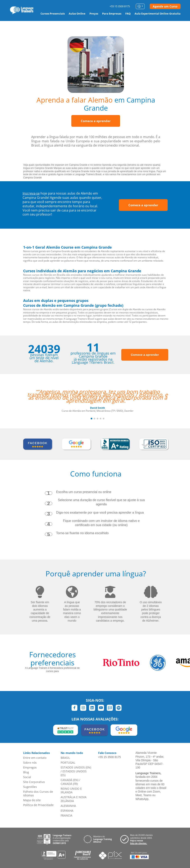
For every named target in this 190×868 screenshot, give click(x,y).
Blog (26, 772)
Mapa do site (32, 800)
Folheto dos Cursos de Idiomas (38, 794)
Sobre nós (30, 763)
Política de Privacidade (38, 805)
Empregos (30, 767)
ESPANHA (67, 811)
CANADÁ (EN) (70, 780)
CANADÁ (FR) (69, 784)
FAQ (128, 14)
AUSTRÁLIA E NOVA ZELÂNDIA (74, 799)
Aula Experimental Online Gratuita (158, 14)
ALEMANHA (68, 806)
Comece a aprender (96, 121)
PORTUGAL (68, 763)
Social (27, 777)
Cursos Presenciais (53, 14)
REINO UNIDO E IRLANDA (71, 791)
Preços (94, 14)
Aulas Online (77, 14)
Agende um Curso (165, 6)
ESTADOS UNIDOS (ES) (74, 773)
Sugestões (30, 787)
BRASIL (65, 758)
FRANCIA (66, 815)
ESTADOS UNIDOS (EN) (76, 767)
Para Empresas (112, 14)
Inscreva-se (31, 193)
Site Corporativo (34, 782)
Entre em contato (35, 758)
